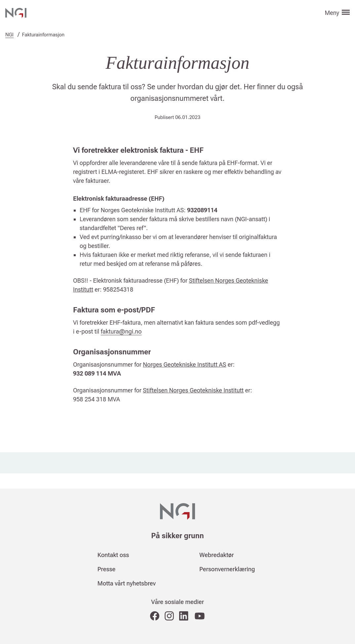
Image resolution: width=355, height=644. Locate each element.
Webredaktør (217, 555)
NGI (9, 35)
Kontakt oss (113, 555)
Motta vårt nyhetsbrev (127, 583)
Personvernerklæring (227, 569)
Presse (107, 569)
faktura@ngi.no (121, 331)
